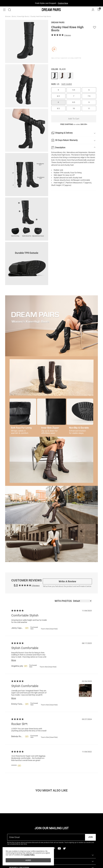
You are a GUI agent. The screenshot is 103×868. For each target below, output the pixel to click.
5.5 (74, 90)
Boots (14, 16)
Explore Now (63, 3)
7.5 (89, 96)
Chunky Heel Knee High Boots (41, 16)
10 (74, 108)
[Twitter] (64, 848)
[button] (4, 10)
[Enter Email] (46, 837)
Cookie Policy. (29, 855)
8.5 (74, 102)
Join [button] (90, 837)
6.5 (58, 96)
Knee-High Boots (23, 16)
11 (89, 108)
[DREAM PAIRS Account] (93, 10)
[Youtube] (59, 848)
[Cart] (99, 10)
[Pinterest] (54, 848)
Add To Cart (74, 119)
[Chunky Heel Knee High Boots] (55, 76)
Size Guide (67, 84)
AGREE (28, 860)
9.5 (58, 108)
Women (8, 16)
